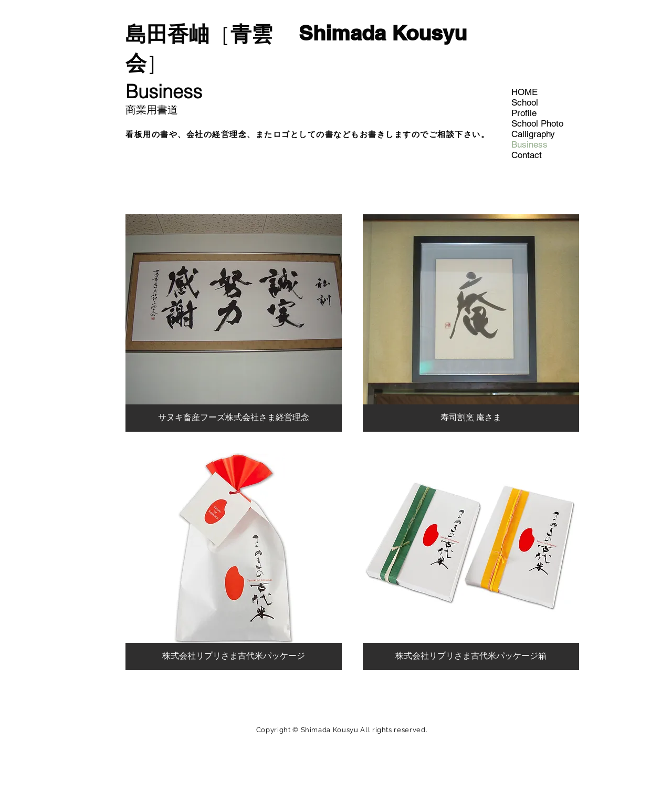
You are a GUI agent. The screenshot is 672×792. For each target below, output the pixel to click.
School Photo (537, 123)
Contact (527, 155)
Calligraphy (533, 134)
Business (529, 144)
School (525, 102)
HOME (524, 92)
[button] (234, 323)
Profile (524, 113)
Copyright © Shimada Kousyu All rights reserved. (342, 730)
